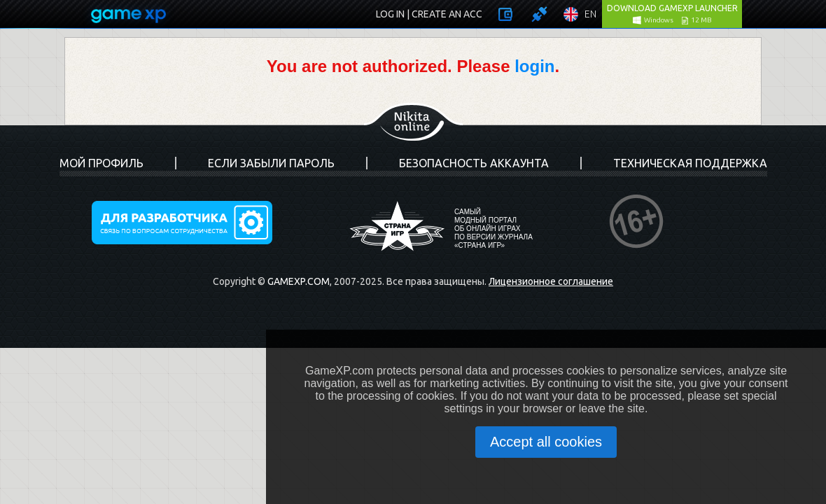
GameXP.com (299, 281)
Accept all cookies (546, 442)
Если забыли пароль (271, 163)
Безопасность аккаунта (474, 163)
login (534, 66)
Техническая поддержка (690, 163)
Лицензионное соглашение (551, 281)
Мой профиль (101, 163)
